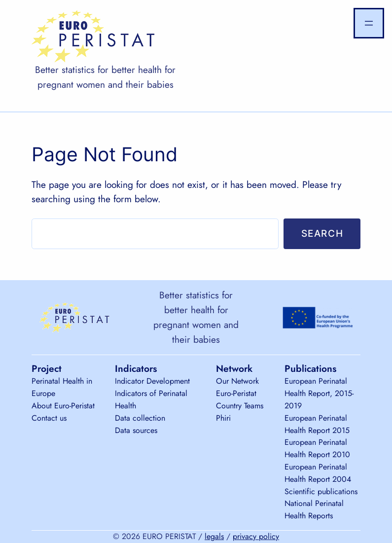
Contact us (49, 418)
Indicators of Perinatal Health (151, 399)
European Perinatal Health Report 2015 (317, 424)
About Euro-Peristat (63, 406)
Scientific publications (321, 491)
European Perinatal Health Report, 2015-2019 (319, 393)
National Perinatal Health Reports (314, 509)
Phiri (223, 418)
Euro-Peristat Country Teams (240, 399)
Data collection (140, 418)
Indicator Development (152, 381)
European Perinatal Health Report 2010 (317, 448)
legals (214, 536)
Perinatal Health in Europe (62, 387)
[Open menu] (369, 23)
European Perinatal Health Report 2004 (318, 473)
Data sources (136, 430)
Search (322, 233)
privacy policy (256, 536)
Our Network (237, 381)
